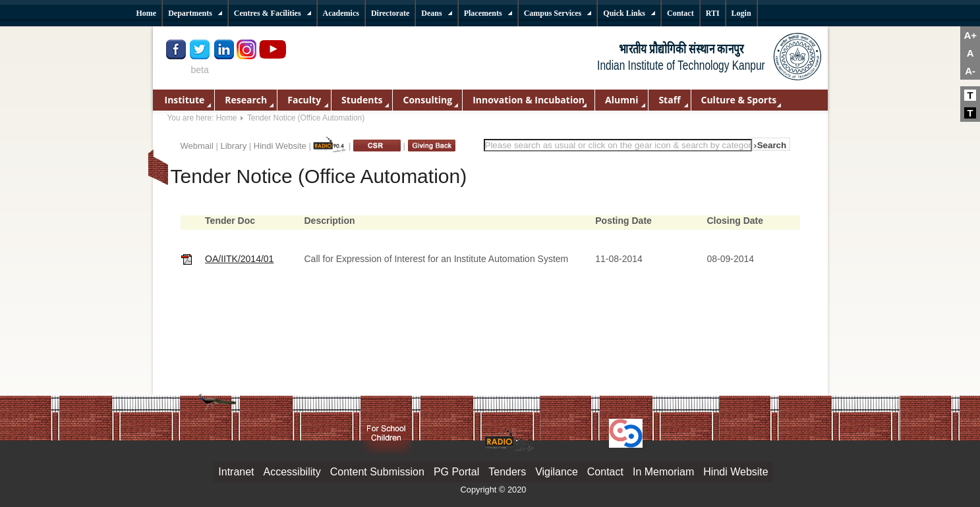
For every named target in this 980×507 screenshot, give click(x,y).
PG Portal (456, 472)
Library (233, 146)
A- (970, 71)
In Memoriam (663, 472)
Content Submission (377, 472)
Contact (605, 472)
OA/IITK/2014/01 (239, 259)
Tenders (507, 472)
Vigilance (557, 472)
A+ (970, 35)
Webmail (197, 146)
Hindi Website (280, 146)
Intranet (236, 472)
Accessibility (292, 472)
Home (227, 118)
